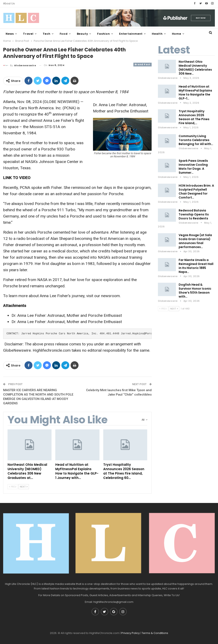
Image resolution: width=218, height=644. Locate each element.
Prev (13, 487)
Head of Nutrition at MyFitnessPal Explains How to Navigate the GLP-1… (195, 92)
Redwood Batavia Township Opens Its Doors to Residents (194, 214)
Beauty (83, 34)
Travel (28, 34)
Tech (47, 34)
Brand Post (143, 64)
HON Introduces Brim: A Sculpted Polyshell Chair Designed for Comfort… (196, 192)
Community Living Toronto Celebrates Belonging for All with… (196, 140)
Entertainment (131, 34)
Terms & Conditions (155, 633)
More (194, 34)
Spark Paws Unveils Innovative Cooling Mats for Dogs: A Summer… (193, 167)
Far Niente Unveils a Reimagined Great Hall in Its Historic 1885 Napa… (196, 266)
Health (157, 34)
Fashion (104, 34)
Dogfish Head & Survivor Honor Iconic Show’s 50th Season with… (195, 291)
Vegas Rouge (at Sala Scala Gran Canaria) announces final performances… (195, 241)
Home (177, 34)
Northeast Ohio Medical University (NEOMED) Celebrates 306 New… (195, 68)
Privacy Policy (130, 633)
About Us (9, 3)
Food (64, 34)
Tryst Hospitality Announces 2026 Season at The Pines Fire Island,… (194, 117)
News (10, 34)
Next (24, 487)
